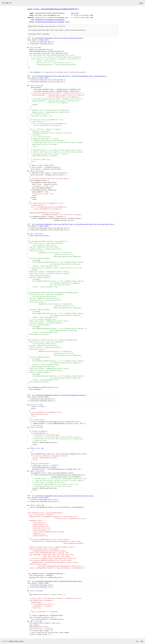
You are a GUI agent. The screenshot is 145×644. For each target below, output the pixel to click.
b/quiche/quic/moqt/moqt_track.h (70, 581)
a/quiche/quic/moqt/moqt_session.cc (48, 395)
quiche (30, 9)
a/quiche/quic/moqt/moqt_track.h (47, 581)
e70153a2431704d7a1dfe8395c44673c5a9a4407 (50, 22)
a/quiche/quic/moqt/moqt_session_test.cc (50, 496)
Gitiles (11, 641)
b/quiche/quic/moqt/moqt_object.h (72, 38)
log (73, 13)
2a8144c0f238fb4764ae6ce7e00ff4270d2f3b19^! (59, 9)
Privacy (16, 641)
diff (68, 22)
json (142, 641)
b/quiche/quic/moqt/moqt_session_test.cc (79, 496)
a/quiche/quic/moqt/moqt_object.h (47, 38)
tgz (77, 13)
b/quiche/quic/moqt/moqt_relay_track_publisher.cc (89, 76)
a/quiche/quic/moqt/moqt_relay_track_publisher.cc (53, 76)
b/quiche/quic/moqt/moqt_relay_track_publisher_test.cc (95, 224)
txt (137, 641)
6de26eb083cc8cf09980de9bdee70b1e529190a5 (50, 20)
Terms (21, 641)
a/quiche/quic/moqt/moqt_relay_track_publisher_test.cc (55, 224)
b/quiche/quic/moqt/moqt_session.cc (74, 395)
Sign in (141, 3)
